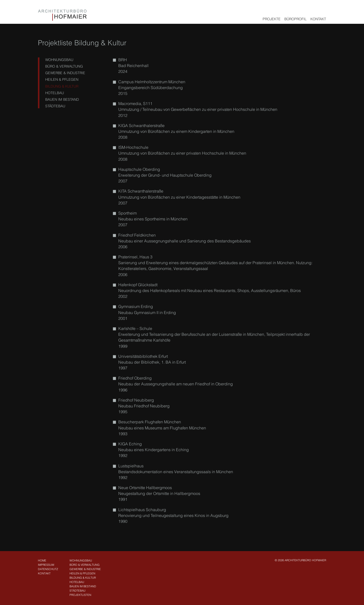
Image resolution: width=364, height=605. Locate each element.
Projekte (272, 19)
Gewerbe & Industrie (64, 73)
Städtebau (54, 106)
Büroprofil (295, 19)
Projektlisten (80, 595)
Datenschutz (48, 569)
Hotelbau (54, 93)
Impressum (46, 565)
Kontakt (318, 19)
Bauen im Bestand (61, 99)
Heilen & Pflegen (61, 79)
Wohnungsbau (58, 60)
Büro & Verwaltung (63, 66)
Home (42, 560)
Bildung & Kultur (61, 86)
